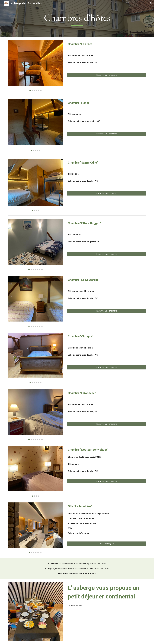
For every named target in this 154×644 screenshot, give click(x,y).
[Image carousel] (35, 66)
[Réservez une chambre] (107, 75)
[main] (77, 19)
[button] (151, 3)
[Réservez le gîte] (107, 544)
